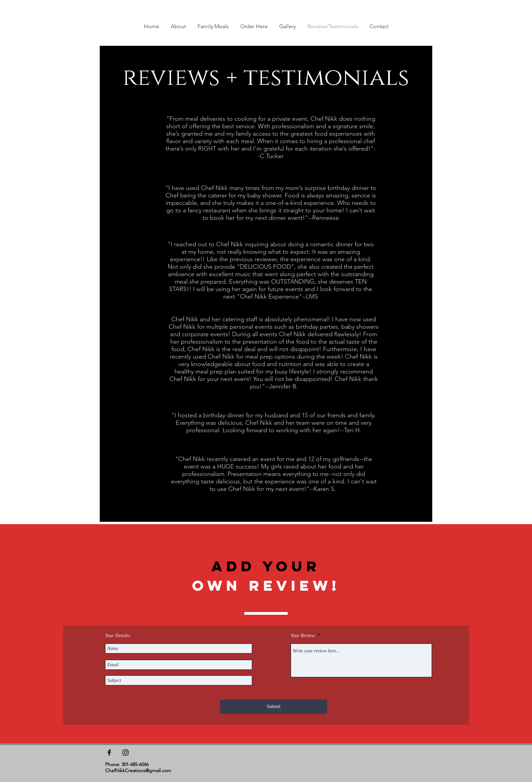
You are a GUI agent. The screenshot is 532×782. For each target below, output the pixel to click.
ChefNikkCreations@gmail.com (138, 770)
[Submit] (274, 707)
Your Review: (303, 636)
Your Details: (118, 636)
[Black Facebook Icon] (109, 752)
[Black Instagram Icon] (126, 752)
